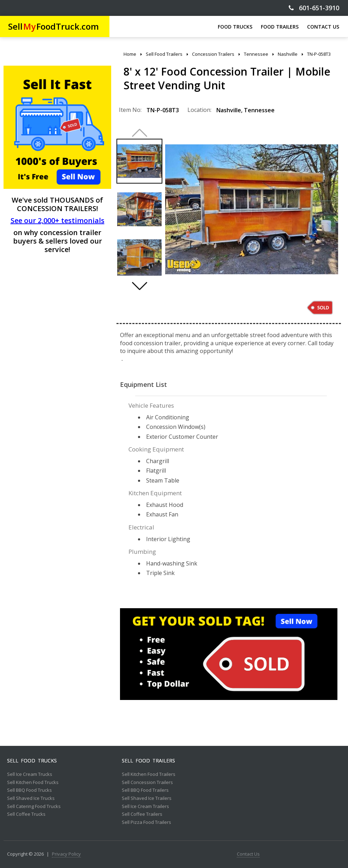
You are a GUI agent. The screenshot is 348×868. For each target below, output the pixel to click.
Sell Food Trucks (32, 761)
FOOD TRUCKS (235, 27)
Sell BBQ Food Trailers (145, 790)
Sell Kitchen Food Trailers (149, 774)
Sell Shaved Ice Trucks (31, 798)
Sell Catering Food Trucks (34, 807)
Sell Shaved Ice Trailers (147, 798)
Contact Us (248, 854)
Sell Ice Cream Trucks (30, 774)
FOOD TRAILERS (280, 27)
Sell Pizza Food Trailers (146, 822)
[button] (139, 286)
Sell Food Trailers (148, 761)
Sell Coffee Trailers (142, 814)
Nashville (229, 110)
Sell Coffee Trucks (26, 814)
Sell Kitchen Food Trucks (33, 783)
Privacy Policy (66, 854)
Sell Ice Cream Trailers (145, 807)
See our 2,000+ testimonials (58, 220)
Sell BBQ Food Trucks (29, 790)
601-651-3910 (314, 8)
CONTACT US (323, 27)
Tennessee (259, 110)
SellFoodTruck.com (53, 26)
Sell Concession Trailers (147, 783)
